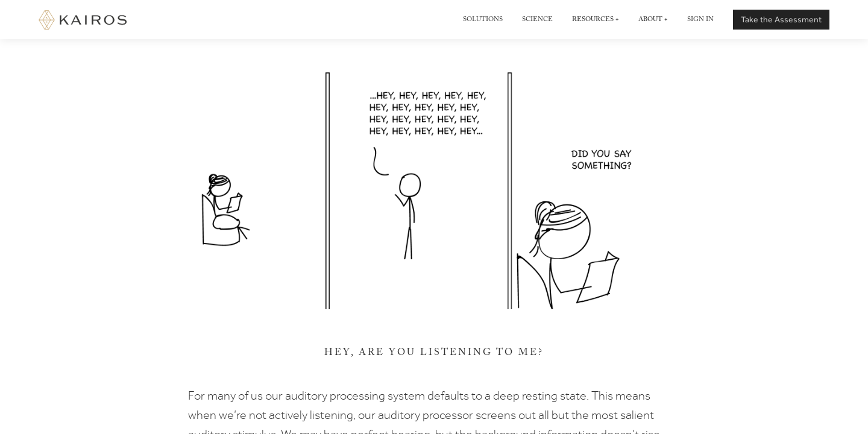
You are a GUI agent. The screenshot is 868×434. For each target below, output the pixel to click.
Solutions (483, 20)
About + (653, 20)
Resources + (596, 20)
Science (537, 20)
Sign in (700, 20)
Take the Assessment (781, 19)
